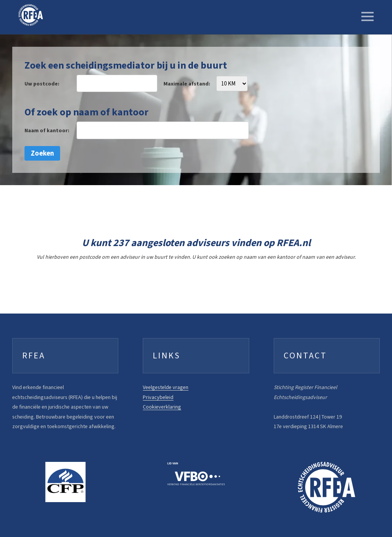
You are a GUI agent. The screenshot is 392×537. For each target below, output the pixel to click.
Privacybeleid (158, 397)
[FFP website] (65, 482)
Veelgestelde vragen (166, 387)
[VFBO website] (196, 474)
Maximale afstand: (187, 84)
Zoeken (42, 153)
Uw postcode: (42, 84)
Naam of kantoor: (47, 131)
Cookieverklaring (162, 407)
